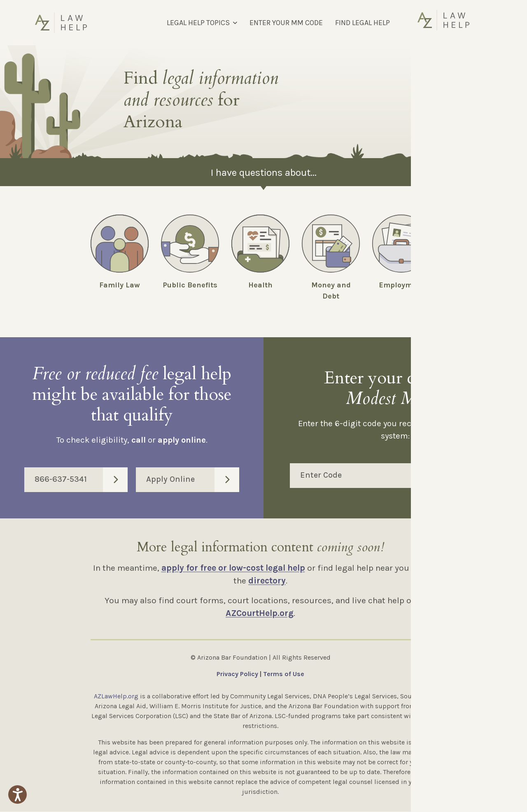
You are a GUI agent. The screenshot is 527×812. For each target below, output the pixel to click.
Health (260, 285)
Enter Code (400, 476)
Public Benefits (190, 285)
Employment (401, 285)
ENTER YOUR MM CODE (286, 23)
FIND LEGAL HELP (363, 23)
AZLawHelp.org (116, 696)
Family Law (120, 285)
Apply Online (193, 480)
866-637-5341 (81, 480)
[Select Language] (448, 23)
